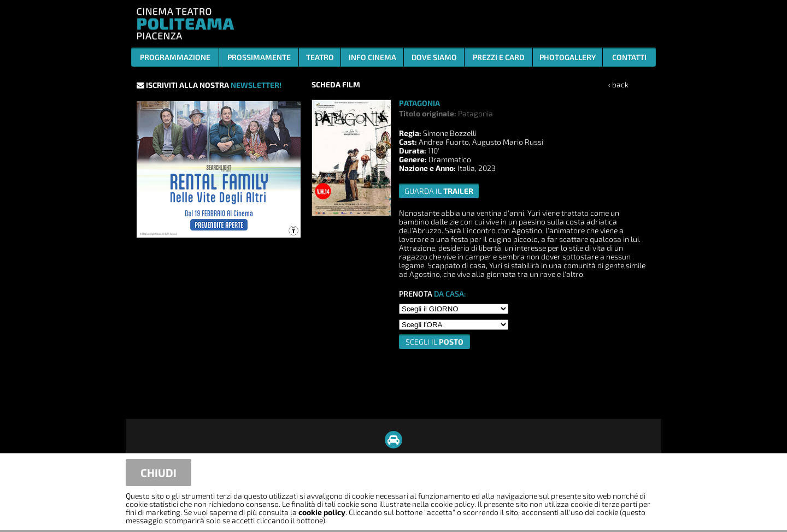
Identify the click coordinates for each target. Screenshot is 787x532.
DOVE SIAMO (434, 57)
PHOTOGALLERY (568, 57)
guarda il (439, 191)
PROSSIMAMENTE (259, 57)
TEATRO (320, 57)
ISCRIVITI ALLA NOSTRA (209, 85)
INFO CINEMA (372, 57)
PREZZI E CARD (498, 57)
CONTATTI (629, 57)
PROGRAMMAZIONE (175, 57)
